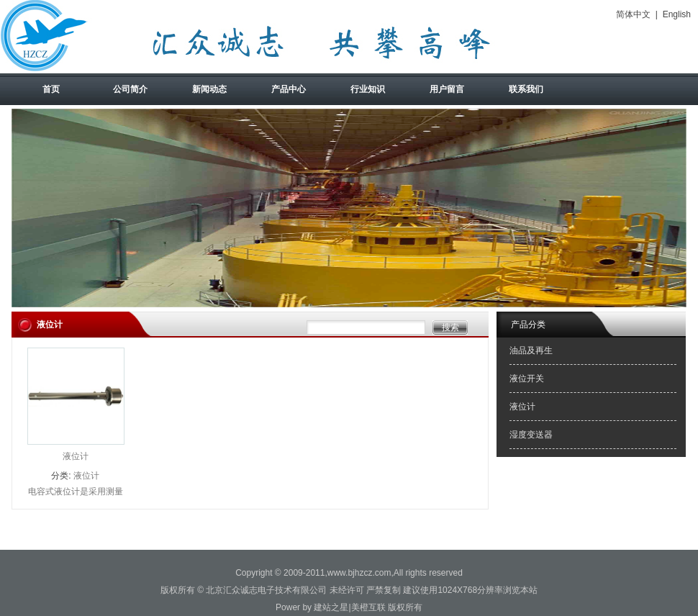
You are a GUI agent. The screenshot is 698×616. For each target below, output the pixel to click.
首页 (51, 89)
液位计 (76, 456)
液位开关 (527, 379)
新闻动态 (209, 89)
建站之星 (331, 607)
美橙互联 (368, 607)
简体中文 (633, 14)
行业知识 (368, 89)
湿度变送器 (531, 435)
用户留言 (447, 89)
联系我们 (526, 89)
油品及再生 (531, 350)
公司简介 (130, 89)
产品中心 (289, 89)
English (677, 14)
